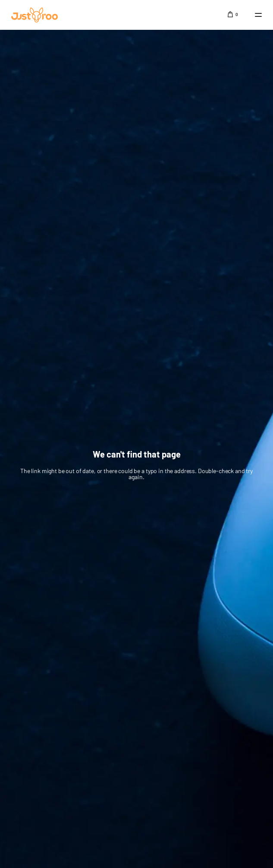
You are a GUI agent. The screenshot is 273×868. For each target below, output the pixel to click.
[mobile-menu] (254, 15)
